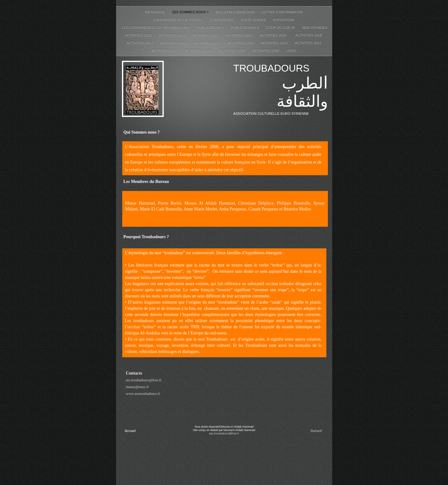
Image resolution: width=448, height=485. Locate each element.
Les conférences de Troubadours (157, 27)
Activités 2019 (274, 35)
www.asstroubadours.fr (143, 394)
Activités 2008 (266, 51)
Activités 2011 (165, 51)
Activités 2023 (139, 35)
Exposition (284, 20)
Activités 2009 (233, 51)
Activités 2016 (174, 43)
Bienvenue (156, 12)
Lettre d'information (282, 12)
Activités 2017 (140, 43)
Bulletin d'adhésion (236, 12)
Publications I (211, 27)
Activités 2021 (206, 35)
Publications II (245, 27)
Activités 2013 (275, 43)
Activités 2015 (208, 43)
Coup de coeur (281, 27)
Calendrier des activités (178, 20)
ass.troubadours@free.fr (144, 380)
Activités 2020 (240, 35)
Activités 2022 (173, 35)
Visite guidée (254, 20)
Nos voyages (315, 27)
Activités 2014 (241, 43)
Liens (291, 51)
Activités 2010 (199, 51)
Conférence (222, 20)
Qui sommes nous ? (191, 12)
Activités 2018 (309, 35)
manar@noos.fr (138, 387)
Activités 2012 (308, 43)
